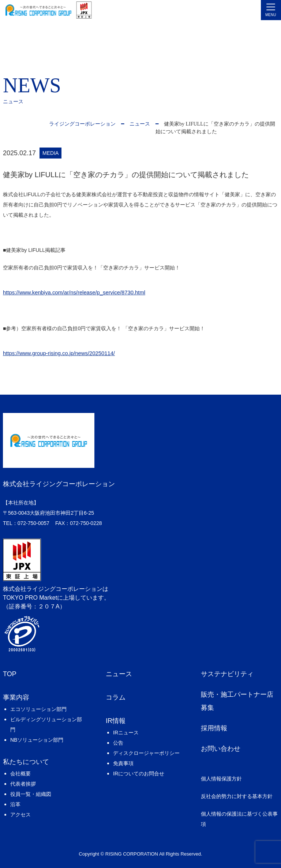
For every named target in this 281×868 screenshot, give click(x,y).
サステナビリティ (227, 674)
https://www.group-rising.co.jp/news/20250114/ (59, 353)
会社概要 (20, 774)
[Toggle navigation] (271, 10)
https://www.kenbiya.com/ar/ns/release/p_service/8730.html (74, 293)
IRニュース (126, 733)
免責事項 (123, 763)
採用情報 (214, 728)
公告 (118, 743)
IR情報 (116, 721)
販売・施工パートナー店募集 (237, 701)
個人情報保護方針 (221, 779)
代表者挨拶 (23, 784)
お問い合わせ (221, 749)
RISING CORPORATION (132, 854)
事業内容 (16, 697)
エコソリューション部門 (38, 709)
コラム (116, 697)
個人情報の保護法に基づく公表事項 (239, 819)
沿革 (15, 804)
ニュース (119, 674)
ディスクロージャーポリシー (146, 753)
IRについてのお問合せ (139, 774)
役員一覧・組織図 (31, 794)
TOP (10, 674)
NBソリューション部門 (37, 740)
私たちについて (26, 762)
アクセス (20, 815)
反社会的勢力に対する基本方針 (237, 796)
